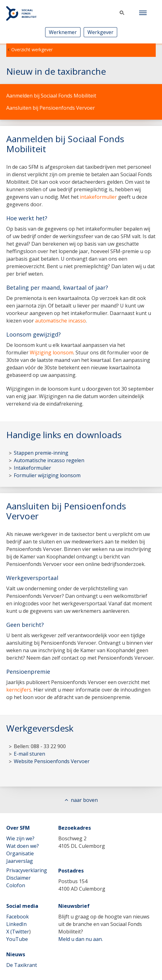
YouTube (17, 939)
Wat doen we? (23, 846)
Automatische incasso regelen (49, 460)
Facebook (18, 917)
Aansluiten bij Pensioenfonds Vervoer (51, 108)
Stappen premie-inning (41, 453)
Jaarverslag (20, 861)
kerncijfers (19, 690)
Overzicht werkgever (32, 50)
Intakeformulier (32, 468)
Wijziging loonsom (52, 352)
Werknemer (63, 32)
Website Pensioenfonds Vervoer (52, 761)
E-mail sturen (29, 754)
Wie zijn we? (20, 838)
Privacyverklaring (27, 870)
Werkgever (100, 32)
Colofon (16, 885)
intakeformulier (98, 197)
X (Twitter (18, 932)
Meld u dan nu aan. (81, 939)
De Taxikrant (22, 965)
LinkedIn (16, 924)
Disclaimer (18, 878)
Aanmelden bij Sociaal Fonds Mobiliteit (51, 96)
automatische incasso (60, 321)
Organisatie (20, 853)
